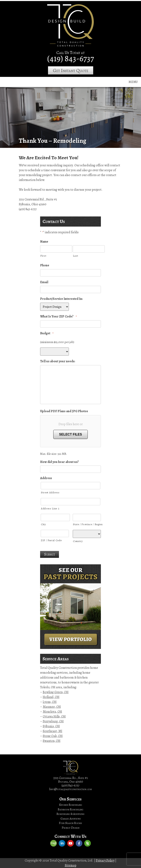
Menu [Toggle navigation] (133, 82)
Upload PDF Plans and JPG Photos (64, 411)
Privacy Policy (105, 860)
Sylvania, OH (51, 726)
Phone (45, 265)
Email (44, 282)
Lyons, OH (50, 702)
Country (78, 541)
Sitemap (71, 865)
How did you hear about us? (59, 462)
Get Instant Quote (71, 70)
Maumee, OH (52, 707)
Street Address (50, 492)
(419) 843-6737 (71, 58)
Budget (47, 333)
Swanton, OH (52, 741)
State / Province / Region (87, 524)
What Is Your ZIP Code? (58, 317)
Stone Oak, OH (53, 736)
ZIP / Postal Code (51, 540)
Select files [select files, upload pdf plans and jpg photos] (71, 434)
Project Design (71, 828)
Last (76, 256)
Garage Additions (71, 819)
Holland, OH (51, 697)
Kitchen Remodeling (71, 805)
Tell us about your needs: (58, 361)
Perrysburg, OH (53, 721)
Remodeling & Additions (70, 814)
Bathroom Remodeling (70, 809)
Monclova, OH (52, 712)
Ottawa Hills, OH (54, 716)
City (43, 524)
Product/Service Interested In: (61, 299)
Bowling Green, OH (56, 692)
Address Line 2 (50, 508)
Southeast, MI (52, 731)
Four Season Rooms (70, 823)
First (43, 256)
